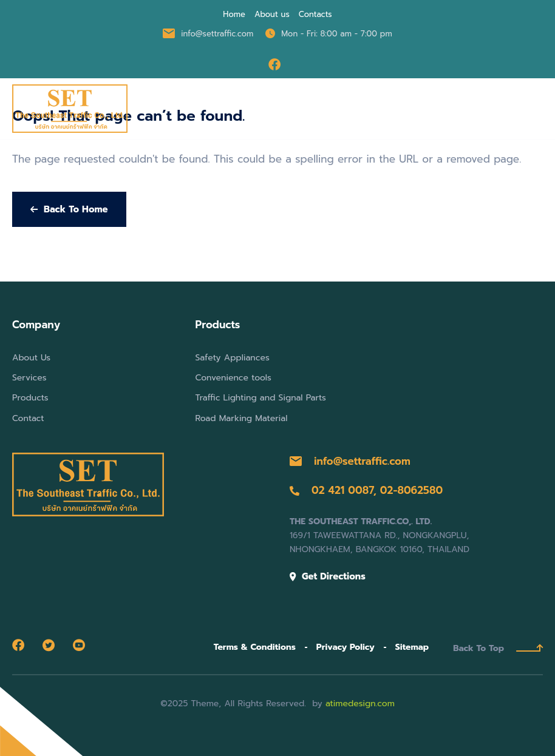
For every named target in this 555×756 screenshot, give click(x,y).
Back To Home (69, 209)
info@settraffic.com (350, 461)
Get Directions (328, 576)
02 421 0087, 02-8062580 (366, 490)
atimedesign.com (360, 704)
